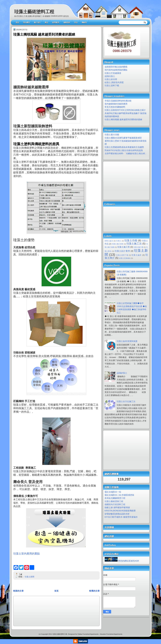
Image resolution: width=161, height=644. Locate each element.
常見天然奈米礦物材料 (115, 107)
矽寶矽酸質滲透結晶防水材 (117, 514)
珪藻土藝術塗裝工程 (114, 501)
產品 (46, 22)
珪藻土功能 (131, 241)
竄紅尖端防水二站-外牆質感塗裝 (119, 495)
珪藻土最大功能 (112, 135)
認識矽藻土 (122, 373)
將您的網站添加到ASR (128, 561)
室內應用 (26, 22)
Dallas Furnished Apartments (88, 634)
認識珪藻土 (110, 76)
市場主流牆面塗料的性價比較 (118, 101)
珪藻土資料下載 (112, 86)
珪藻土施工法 (134, 244)
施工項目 (37, 22)
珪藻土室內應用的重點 (27, 554)
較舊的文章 (94, 591)
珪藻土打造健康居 (113, 73)
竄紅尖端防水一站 (113, 492)
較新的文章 (18, 591)
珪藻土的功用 (111, 79)
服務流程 (67, 22)
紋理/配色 (56, 22)
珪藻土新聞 (29, 577)
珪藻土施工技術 (118, 244)
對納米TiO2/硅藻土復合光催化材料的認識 (124, 150)
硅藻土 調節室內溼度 (114, 82)
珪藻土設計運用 (122, 251)
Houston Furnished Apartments (111, 634)
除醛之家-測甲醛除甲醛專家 (117, 508)
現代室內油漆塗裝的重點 (116, 70)
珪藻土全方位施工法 (126, 401)
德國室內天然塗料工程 (115, 504)
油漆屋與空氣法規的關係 (116, 67)
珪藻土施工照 (124, 247)
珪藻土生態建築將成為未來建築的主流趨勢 (124, 147)
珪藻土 (119, 241)
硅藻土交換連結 (125, 258)
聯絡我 (84, 22)
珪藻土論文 (137, 255)
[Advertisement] (28, 611)
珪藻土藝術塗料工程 (34, 12)
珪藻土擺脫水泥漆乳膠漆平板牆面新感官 (123, 138)
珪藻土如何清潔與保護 (127, 341)
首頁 (17, 22)
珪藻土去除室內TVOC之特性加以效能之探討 (125, 110)
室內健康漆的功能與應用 (116, 104)
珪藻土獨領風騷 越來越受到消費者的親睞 (44, 34)
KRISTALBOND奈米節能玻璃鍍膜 (120, 511)
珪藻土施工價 (138, 247)
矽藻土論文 (109, 241)
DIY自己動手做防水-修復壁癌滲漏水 (121, 517)
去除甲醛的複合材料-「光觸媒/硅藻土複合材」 (126, 153)
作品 (76, 22)
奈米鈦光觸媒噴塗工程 (115, 498)
